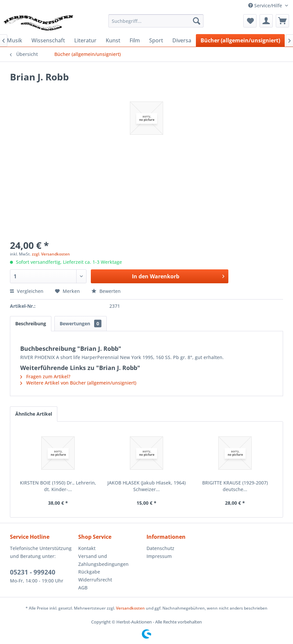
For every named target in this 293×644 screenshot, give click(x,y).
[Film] (135, 40)
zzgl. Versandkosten (51, 254)
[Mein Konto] (266, 21)
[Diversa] (182, 40)
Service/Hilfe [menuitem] (266, 5)
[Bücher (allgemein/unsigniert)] (240, 40)
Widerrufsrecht (95, 580)
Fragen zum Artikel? (45, 376)
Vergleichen (27, 291)
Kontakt (87, 548)
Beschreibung (31, 323)
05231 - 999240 (33, 572)
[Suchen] (197, 21)
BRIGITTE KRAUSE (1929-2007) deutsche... (235, 486)
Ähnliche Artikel (34, 414)
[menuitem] (156, 21)
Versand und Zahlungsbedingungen (103, 560)
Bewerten (106, 291)
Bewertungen (81, 323)
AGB (83, 588)
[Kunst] (113, 40)
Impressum (159, 556)
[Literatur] (85, 40)
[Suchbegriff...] (156, 21)
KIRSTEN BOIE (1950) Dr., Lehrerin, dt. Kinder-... (58, 486)
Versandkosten (130, 608)
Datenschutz (160, 548)
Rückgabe (89, 572)
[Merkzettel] (250, 21)
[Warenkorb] (282, 21)
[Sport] (156, 40)
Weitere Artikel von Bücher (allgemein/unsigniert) (78, 383)
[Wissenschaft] (48, 40)
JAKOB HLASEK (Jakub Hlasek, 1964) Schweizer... (146, 486)
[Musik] (15, 40)
